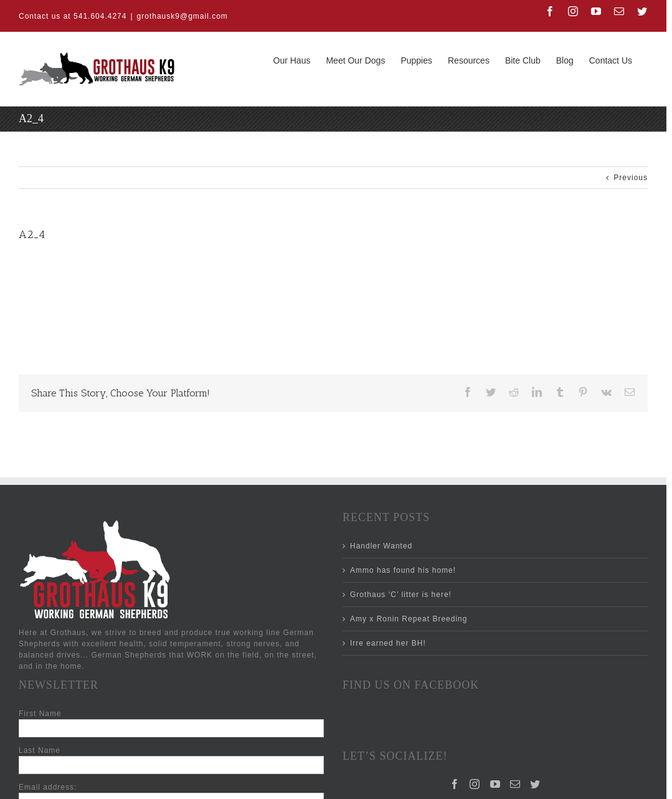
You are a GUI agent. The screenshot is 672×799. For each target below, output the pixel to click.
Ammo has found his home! (403, 570)
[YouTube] (495, 784)
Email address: (48, 787)
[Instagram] (475, 784)
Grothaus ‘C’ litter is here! (401, 595)
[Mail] (515, 784)
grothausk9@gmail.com (182, 16)
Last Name (40, 750)
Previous (631, 178)
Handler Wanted (381, 546)
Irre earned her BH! (388, 643)
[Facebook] (455, 784)
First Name (40, 714)
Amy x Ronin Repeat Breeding (409, 619)
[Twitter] (535, 784)
